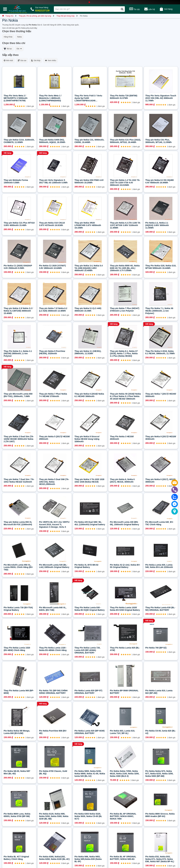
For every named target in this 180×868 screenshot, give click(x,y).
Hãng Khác (8, 37)
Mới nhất (8, 61)
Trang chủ (8, 16)
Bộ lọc (8, 49)
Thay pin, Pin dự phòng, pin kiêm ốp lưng (35, 16)
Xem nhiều (51, 61)
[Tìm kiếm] (122, 9)
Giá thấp (36, 61)
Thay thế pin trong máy (65, 16)
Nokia (19, 37)
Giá (19, 49)
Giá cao (22, 61)
